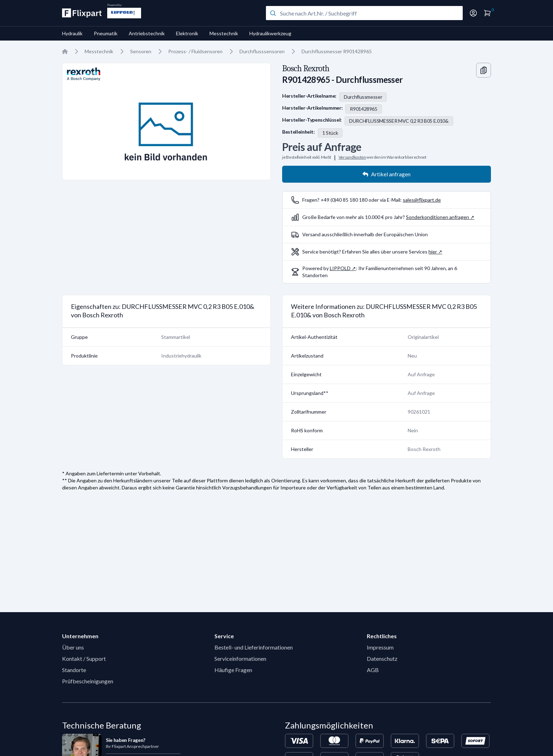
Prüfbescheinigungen (88, 681)
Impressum (380, 647)
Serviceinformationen (240, 659)
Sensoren (141, 51)
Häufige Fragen (233, 670)
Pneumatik (106, 33)
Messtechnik (224, 33)
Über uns (73, 647)
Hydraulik (72, 33)
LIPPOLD (340, 268)
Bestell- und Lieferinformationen (254, 647)
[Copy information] (484, 70)
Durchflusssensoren (262, 51)
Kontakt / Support (84, 659)
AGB (373, 670)
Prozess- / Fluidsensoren (195, 51)
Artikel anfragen (387, 174)
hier (433, 252)
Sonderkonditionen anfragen (437, 217)
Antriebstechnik (147, 33)
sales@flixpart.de (422, 200)
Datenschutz (382, 659)
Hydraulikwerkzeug (270, 33)
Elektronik (187, 33)
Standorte (74, 670)
